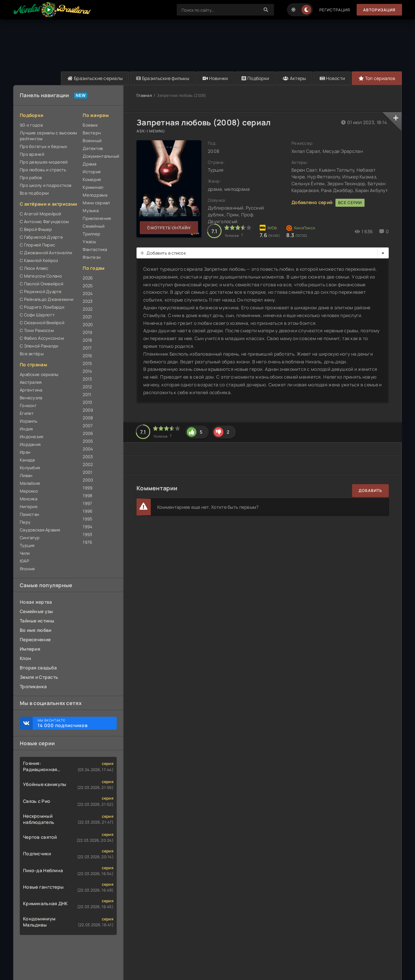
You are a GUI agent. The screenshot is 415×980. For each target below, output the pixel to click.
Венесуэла (31, 398)
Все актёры (32, 354)
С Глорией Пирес (37, 245)
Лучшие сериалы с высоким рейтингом (48, 136)
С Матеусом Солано (41, 276)
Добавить (370, 490)
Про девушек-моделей (44, 162)
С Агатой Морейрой (41, 214)
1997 (87, 503)
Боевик (90, 125)
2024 (88, 293)
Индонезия (32, 437)
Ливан (26, 475)
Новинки (215, 78)
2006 (88, 433)
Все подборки (34, 193)
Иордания (30, 444)
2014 (87, 371)
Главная (144, 95)
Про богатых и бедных (44, 146)
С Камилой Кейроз (39, 260)
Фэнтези (92, 257)
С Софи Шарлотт (37, 315)
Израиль (29, 421)
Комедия (92, 179)
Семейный (94, 226)
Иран (25, 452)
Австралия (31, 382)
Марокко (29, 491)
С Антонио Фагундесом (44, 222)
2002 (88, 464)
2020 (88, 325)
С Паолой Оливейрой (41, 284)
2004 (88, 449)
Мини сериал (96, 203)
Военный (92, 141)
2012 (87, 387)
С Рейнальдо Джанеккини (47, 299)
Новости (332, 78)
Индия (26, 429)
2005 (88, 441)
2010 (87, 402)
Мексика (29, 499)
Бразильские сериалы (95, 78)
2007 (88, 426)
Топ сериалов (377, 78)
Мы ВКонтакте (74, 723)
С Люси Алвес (34, 268)
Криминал (93, 187)
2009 (88, 410)
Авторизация (379, 10)
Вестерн (92, 133)
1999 (88, 488)
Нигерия (29, 507)
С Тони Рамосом (37, 330)
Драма (89, 164)
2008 (88, 418)
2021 (87, 317)
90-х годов (31, 125)
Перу (25, 522)
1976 (87, 542)
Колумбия (30, 468)
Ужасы (89, 242)
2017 (87, 348)
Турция (27, 545)
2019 (87, 332)
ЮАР (24, 561)
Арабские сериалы (39, 374)
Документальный (100, 156)
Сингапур (30, 538)
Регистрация (335, 10)
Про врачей (32, 154)
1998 (88, 496)
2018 (87, 340)
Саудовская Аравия (40, 530)
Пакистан (30, 514)
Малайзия (30, 483)
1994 (88, 527)
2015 (87, 363)
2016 (87, 356)
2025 (88, 286)
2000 (88, 480)
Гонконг (28, 405)
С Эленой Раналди (39, 346)
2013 (87, 379)
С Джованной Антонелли (46, 253)
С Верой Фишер (36, 229)
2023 (88, 301)
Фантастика (95, 249)
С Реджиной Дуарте (41, 291)
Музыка (91, 211)
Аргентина (31, 390)
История (92, 172)
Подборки (255, 78)
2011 (87, 394)
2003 (88, 457)
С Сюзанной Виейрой (42, 323)
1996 (88, 511)
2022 (88, 309)
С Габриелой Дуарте (41, 237)
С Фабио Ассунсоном (42, 338)
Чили (25, 553)
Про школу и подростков (46, 185)
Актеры (294, 78)
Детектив (93, 148)
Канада (27, 460)
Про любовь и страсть (43, 170)
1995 (88, 519)
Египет (27, 413)
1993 (87, 534)
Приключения (97, 218)
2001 (87, 472)
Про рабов (31, 177)
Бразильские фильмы (163, 78)
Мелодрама (95, 195)
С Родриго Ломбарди (42, 307)
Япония (27, 569)
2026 (88, 278)
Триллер (91, 234)
